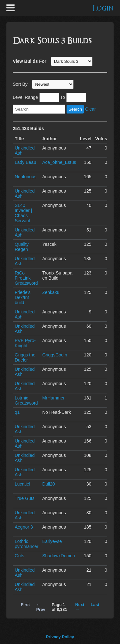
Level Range (25, 97)
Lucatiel (22, 484)
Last (95, 605)
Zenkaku (51, 292)
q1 (17, 412)
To (63, 97)
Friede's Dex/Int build (23, 297)
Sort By (20, 84)
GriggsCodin (55, 355)
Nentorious (26, 177)
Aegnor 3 (24, 527)
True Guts (25, 498)
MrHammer (53, 398)
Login (103, 8)
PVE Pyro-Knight (25, 343)
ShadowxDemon (59, 556)
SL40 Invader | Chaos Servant (23, 213)
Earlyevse (52, 541)
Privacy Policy (60, 637)
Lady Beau (25, 162)
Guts (20, 556)
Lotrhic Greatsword (26, 400)
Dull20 (49, 484)
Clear (90, 109)
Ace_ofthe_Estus (59, 162)
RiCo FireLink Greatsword (26, 278)
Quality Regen (22, 247)
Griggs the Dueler (25, 357)
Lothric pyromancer (27, 544)
